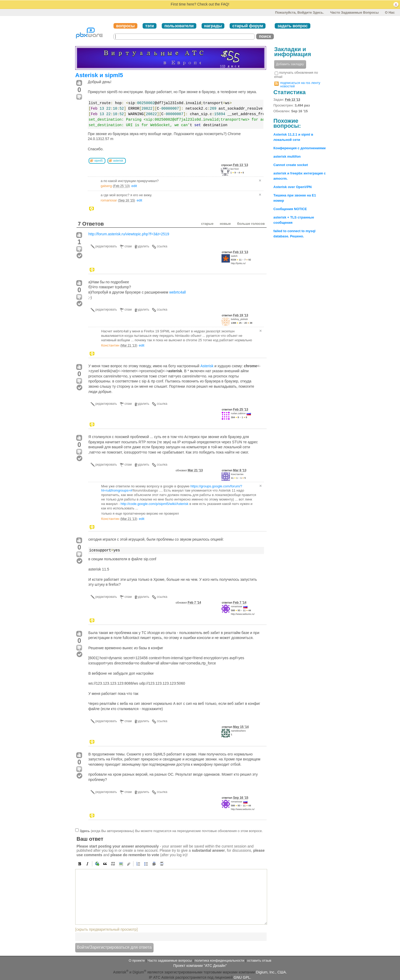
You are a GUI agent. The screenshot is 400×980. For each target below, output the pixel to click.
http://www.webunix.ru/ (243, 614)
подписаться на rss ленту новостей (300, 84)
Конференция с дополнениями (299, 148)
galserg (106, 186)
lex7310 (235, 169)
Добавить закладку (290, 64)
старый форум (248, 26)
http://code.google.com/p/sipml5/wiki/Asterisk (155, 504)
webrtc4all (178, 292)
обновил (189, 470)
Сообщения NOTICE (290, 209)
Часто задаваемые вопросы (354, 12)
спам (128, 246)
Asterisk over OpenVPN (293, 187)
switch (234, 256)
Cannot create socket (291, 165)
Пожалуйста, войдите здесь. (299, 12)
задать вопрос (292, 26)
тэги (150, 26)
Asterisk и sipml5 (99, 75)
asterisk (118, 161)
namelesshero (238, 731)
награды (213, 26)
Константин (110, 345)
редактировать (106, 246)
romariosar (109, 200)
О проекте (137, 960)
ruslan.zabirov (238, 413)
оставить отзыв (259, 960)
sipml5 (99, 161)
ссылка (162, 246)
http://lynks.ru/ (238, 263)
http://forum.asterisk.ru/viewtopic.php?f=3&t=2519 (129, 234)
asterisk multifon (287, 156)
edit (134, 186)
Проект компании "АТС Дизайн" (200, 966)
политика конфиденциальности (219, 960)
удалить (144, 246)
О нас (390, 12)
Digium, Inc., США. (272, 972)
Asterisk (207, 366)
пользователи (179, 26)
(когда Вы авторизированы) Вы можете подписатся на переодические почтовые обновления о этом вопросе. (171, 831)
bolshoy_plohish (239, 319)
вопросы (125, 26)
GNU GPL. (242, 977)
